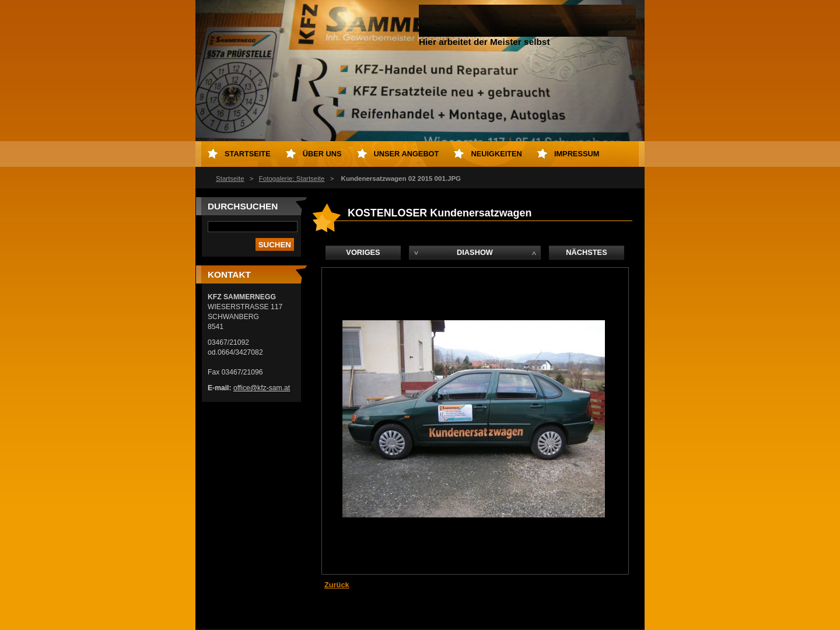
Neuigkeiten (496, 154)
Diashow (475, 252)
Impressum (577, 154)
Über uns (322, 154)
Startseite (230, 178)
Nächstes (586, 252)
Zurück (337, 585)
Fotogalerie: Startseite (292, 178)
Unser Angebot (407, 154)
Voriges (363, 252)
